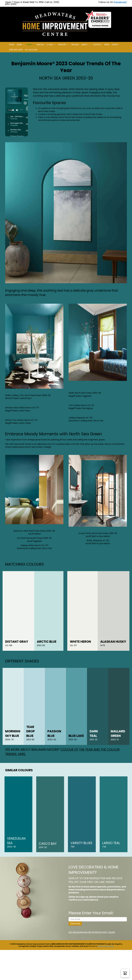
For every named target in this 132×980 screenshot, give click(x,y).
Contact (97, 45)
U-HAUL (51, 45)
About (86, 45)
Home (12, 45)
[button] (125, 973)
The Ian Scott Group (106, 946)
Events (115, 45)
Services (63, 45)
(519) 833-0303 (16, 50)
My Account (31, 50)
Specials (75, 45)
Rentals (40, 45)
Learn (21, 45)
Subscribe (75, 924)
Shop (31, 45)
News (107, 45)
